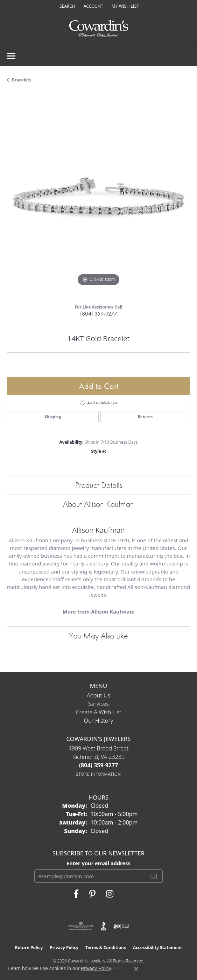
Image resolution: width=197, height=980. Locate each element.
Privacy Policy (64, 948)
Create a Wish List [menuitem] (99, 712)
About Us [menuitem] (98, 695)
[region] (98, 196)
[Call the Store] (99, 765)
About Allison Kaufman (98, 504)
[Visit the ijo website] (121, 926)
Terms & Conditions (106, 948)
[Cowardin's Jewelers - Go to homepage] (99, 29)
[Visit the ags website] (81, 926)
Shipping (53, 417)
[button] (67, 6)
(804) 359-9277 (99, 314)
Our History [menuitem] (99, 721)
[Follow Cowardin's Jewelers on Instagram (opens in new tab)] (110, 894)
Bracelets (22, 80)
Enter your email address (98, 863)
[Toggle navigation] (11, 56)
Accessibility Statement (157, 948)
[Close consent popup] (136, 969)
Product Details (99, 485)
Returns (145, 417)
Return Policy (29, 948)
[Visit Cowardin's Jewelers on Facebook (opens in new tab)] (76, 894)
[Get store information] (98, 774)
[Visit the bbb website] (104, 926)
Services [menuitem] (98, 704)
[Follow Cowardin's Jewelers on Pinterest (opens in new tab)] (92, 894)
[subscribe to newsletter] (153, 876)
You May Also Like (98, 635)
